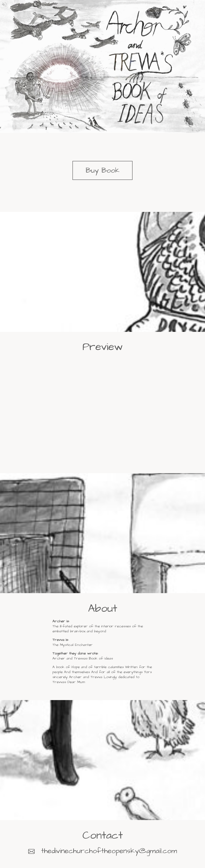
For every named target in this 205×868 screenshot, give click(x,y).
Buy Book (103, 170)
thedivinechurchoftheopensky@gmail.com (109, 851)
